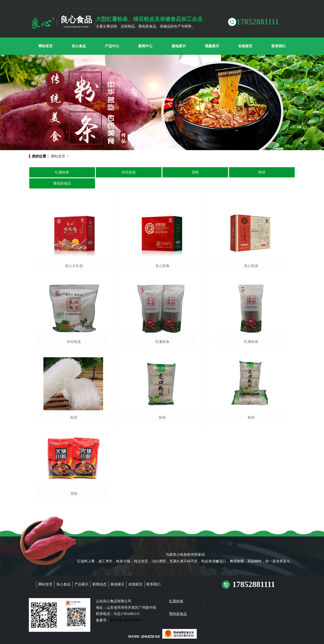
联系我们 (153, 584)
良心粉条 (162, 266)
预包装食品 (62, 183)
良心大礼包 (74, 266)
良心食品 (63, 584)
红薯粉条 (62, 172)
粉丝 (262, 172)
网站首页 (268, 4)
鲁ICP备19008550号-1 (127, 620)
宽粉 (195, 172)
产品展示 (81, 584)
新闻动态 (99, 584)
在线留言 (283, 4)
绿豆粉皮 (129, 172)
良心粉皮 (251, 266)
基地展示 (117, 584)
